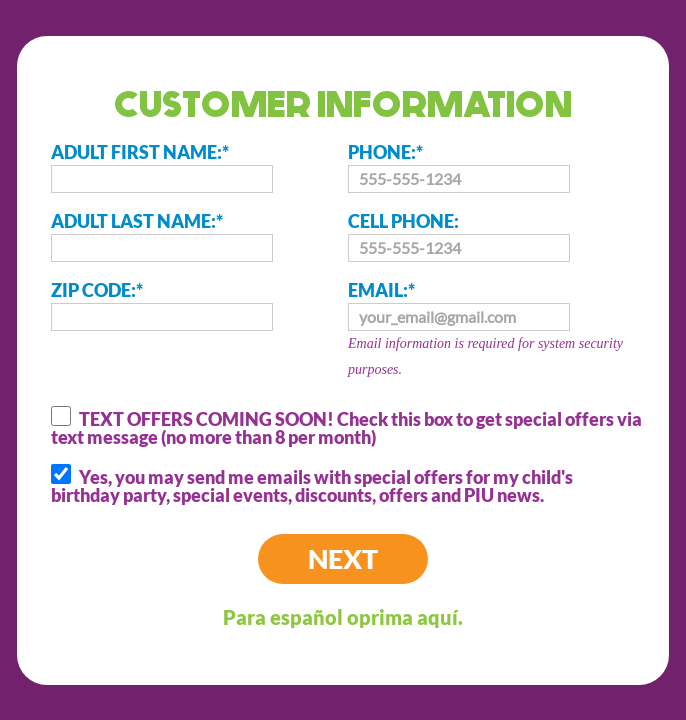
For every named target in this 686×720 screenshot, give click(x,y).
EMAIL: (496, 331)
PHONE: (459, 167)
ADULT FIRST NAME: (162, 167)
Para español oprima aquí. (343, 617)
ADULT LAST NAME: (162, 236)
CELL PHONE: (459, 236)
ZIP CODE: (162, 305)
